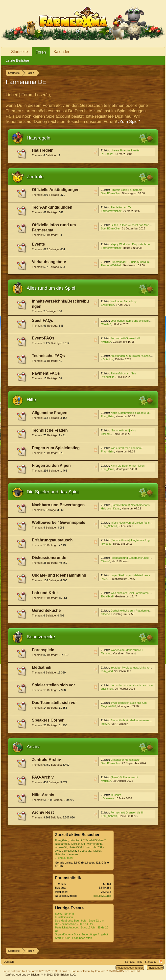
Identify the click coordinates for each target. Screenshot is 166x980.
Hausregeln (38, 138)
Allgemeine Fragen (50, 413)
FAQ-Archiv (43, 777)
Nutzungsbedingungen (130, 968)
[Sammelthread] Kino (123, 430)
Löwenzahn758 (93, 847)
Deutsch (9, 962)
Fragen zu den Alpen (51, 465)
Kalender (61, 52)
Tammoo (106, 653)
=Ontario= (107, 359)
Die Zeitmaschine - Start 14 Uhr (74, 924)
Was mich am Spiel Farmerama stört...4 (134, 593)
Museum (116, 795)
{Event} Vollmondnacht (124, 777)
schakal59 (61, 847)
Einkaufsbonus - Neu (123, 373)
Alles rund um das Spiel (51, 288)
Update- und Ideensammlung (59, 575)
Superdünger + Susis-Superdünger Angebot (137, 262)
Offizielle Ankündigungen (56, 190)
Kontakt (130, 962)
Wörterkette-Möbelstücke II (127, 650)
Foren (41, 52)
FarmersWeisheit (111, 211)
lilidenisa (60, 854)
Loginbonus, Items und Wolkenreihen (133, 321)
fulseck (97, 851)
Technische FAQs (48, 356)
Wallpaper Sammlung (124, 301)
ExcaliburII (107, 596)
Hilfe (31, 400)
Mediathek (42, 667)
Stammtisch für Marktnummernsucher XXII (136, 720)
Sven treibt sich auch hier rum (129, 703)
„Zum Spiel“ (129, 122)
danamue (73, 854)
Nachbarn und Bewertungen (58, 505)
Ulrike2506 (75, 847)
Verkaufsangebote (49, 262)
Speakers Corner (48, 720)
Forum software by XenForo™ (106, 971)
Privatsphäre (155, 968)
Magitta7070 (108, 706)
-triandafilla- (108, 377)
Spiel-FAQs (42, 321)
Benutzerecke (41, 637)
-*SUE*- (106, 579)
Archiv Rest (43, 812)
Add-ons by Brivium (40, 975)
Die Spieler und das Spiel (53, 492)
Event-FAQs (43, 338)
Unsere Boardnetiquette (125, 150)
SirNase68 (70, 851)
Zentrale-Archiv (46, 760)
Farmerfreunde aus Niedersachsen (132, 685)
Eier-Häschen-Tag (121, 207)
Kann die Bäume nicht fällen (128, 466)
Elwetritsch (107, 305)
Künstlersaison (64, 917)
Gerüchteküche (46, 610)
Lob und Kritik (45, 593)
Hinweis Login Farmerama (126, 190)
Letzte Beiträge (17, 60)
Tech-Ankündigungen (52, 207)
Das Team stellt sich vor (54, 703)
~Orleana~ (107, 798)
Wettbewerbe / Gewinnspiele (59, 522)
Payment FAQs (46, 373)
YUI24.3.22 (84, 851)
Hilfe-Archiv (43, 795)
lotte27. (105, 724)
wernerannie (95, 844)
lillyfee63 (106, 544)
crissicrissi (107, 689)
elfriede (105, 614)
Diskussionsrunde (49, 558)
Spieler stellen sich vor (53, 685)
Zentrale (35, 177)
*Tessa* (106, 561)
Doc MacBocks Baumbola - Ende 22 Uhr (80, 921)
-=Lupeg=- (107, 154)
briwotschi (76, 840)
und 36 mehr (66, 858)
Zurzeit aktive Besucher (77, 835)
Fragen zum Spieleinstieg (56, 448)
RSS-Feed (95, 152)
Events (38, 244)
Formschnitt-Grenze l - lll (125, 338)
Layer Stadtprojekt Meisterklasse (130, 575)
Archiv (33, 746)
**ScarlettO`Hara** (95, 840)
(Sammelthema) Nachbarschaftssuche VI (135, 505)
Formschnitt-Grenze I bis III (127, 812)
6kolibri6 (106, 434)
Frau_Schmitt (109, 526)
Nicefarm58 (62, 844)
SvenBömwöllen (111, 193)
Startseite (20, 52)
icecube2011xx (102, 896)
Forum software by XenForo (37, 971)
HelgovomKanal (111, 508)
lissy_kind (107, 671)
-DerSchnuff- (78, 844)
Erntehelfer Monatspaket (125, 760)
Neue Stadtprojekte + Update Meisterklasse (137, 413)
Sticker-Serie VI (65, 914)
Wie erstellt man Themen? (126, 448)
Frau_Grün (107, 416)
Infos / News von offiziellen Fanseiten (133, 523)
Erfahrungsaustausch (52, 540)
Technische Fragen (50, 430)
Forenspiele (43, 650)
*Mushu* (106, 324)
